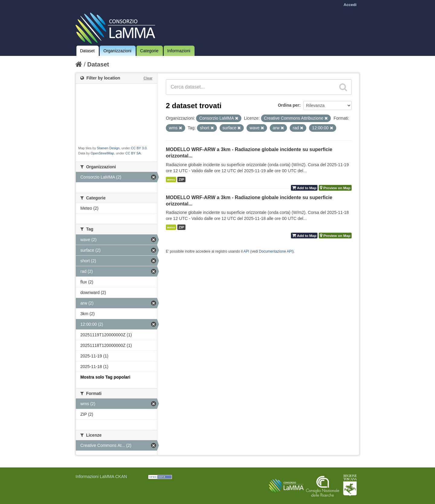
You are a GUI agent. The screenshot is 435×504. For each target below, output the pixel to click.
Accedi (350, 5)
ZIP (181, 179)
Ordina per (289, 105)
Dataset (87, 51)
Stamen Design (108, 148)
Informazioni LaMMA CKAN (101, 477)
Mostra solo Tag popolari (105, 377)
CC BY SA (133, 153)
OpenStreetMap (102, 153)
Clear (148, 78)
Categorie (149, 51)
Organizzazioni (117, 51)
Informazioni (179, 51)
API (246, 251)
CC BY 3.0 (139, 148)
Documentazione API (276, 251)
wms (171, 179)
